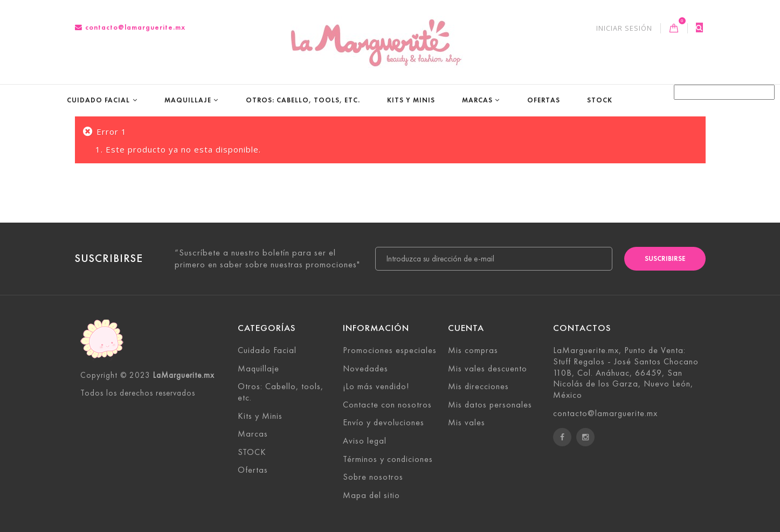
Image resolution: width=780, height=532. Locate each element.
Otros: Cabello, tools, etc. (303, 100)
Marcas (477, 100)
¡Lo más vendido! (376, 386)
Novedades (365, 368)
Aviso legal (365, 441)
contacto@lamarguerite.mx (130, 27)
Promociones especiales (390, 350)
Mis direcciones (478, 386)
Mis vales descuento (488, 368)
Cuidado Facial (98, 100)
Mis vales (467, 422)
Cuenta (466, 328)
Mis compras (473, 350)
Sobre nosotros (373, 477)
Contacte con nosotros (387, 405)
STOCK (600, 100)
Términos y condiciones (388, 459)
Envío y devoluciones (384, 422)
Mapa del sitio (371, 495)
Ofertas (544, 100)
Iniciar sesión (624, 28)
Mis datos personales (490, 405)
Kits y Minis (411, 100)
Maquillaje (188, 100)
